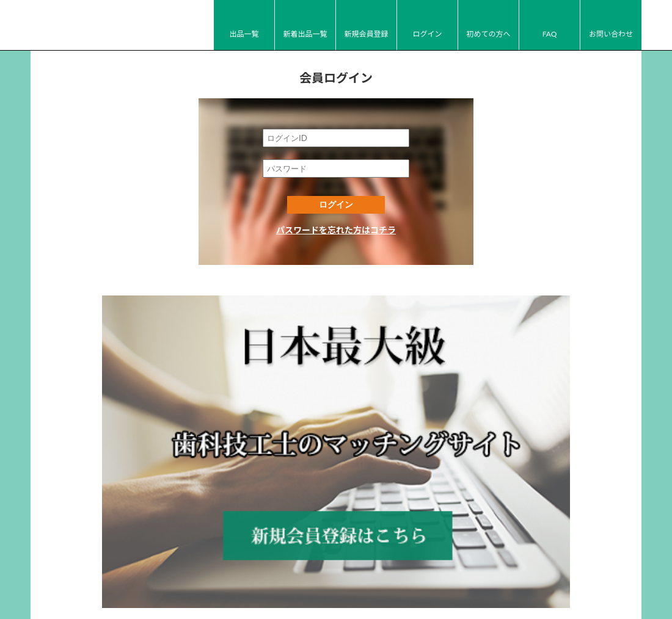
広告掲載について (478, 573)
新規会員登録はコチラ (336, 387)
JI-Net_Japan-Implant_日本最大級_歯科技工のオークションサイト (98, 26)
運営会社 (326, 573)
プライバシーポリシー (394, 573)
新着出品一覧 (305, 34)
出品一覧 (244, 34)
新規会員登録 (366, 34)
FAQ (550, 34)
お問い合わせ (611, 34)
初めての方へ (488, 34)
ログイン (427, 34)
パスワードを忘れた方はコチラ (336, 230)
